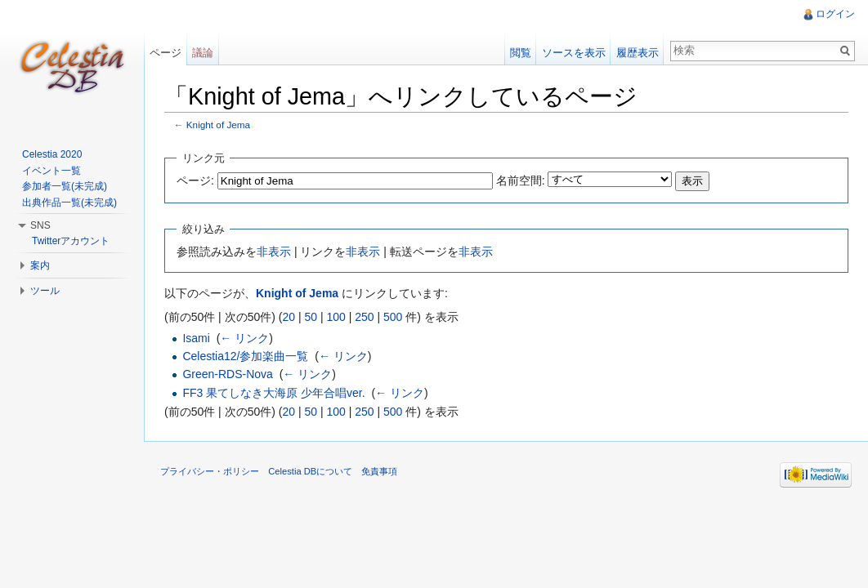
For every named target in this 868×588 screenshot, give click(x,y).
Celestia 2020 (52, 154)
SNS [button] (40, 225)
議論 (203, 53)
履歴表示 (638, 53)
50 (311, 317)
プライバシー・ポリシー (210, 471)
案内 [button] (40, 265)
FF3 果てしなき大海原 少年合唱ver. (273, 393)
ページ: (195, 180)
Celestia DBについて (310, 471)
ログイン (835, 14)
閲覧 (521, 53)
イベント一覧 (51, 171)
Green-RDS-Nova (227, 374)
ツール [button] (45, 291)
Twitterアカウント (71, 241)
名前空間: (521, 180)
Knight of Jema (218, 125)
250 (364, 317)
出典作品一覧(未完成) (69, 203)
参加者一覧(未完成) (65, 186)
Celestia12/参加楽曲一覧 (245, 356)
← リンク (244, 338)
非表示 (274, 252)
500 (393, 317)
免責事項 (379, 471)
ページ (166, 53)
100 (336, 317)
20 (289, 317)
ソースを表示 (574, 53)
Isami (196, 338)
